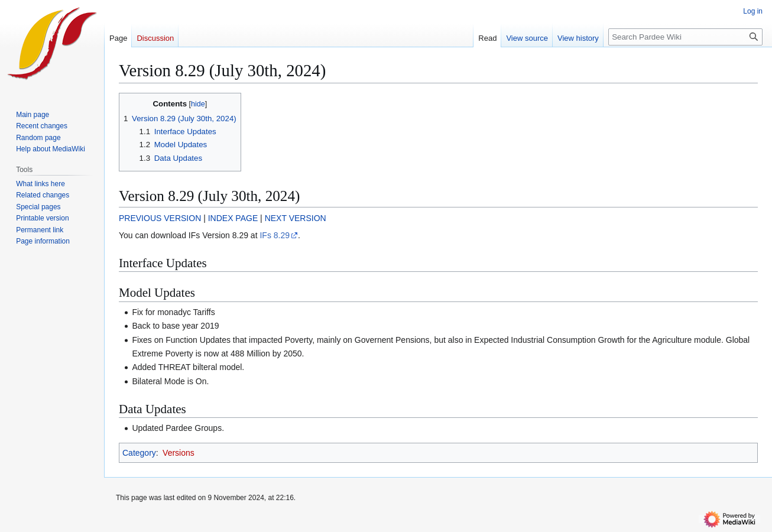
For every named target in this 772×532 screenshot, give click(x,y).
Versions (179, 453)
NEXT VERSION (296, 218)
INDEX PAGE (233, 218)
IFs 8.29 (275, 235)
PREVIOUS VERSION (160, 218)
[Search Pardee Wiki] (685, 37)
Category (139, 453)
